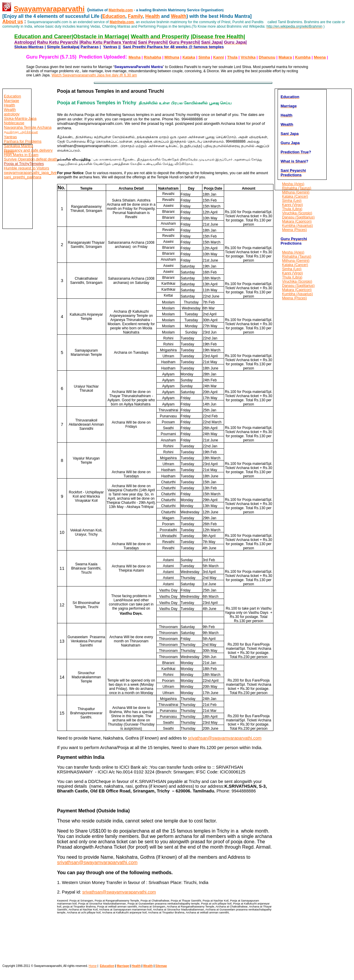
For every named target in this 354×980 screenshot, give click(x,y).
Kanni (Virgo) (292, 205)
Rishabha (153, 57)
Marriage (11, 101)
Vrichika (248, 57)
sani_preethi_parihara (23, 177)
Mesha (134, 57)
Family (135, 16)
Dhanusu (267, 57)
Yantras (10, 137)
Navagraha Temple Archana (28, 127)
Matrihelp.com (121, 10)
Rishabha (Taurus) (297, 188)
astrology (12, 114)
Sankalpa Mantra (18, 146)
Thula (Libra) (292, 209)
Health (153, 16)
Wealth (179, 16)
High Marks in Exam (21, 155)
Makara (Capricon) (297, 221)
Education (114, 16)
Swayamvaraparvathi (49, 9)
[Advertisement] (20, 383)
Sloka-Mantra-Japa (20, 118)
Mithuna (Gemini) (296, 192)
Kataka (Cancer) (295, 196)
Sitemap (161, 966)
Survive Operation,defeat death (31, 159)
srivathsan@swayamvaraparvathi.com (225, 738)
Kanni (218, 57)
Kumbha (303, 57)
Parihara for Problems (23, 141)
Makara (285, 57)
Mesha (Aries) (293, 184)
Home (9, 152)
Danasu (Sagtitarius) (298, 217)
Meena (320, 57)
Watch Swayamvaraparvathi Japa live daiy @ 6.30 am (94, 75)
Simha (204, 57)
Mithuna (172, 57)
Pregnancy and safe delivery (28, 150)
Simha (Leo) (292, 201)
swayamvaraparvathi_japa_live (30, 173)
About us (13, 22)
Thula (232, 57)
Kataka (189, 57)
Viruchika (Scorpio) (297, 213)
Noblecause (14, 123)
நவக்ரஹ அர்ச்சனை (21, 132)
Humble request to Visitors (26, 168)
